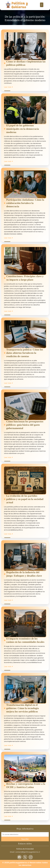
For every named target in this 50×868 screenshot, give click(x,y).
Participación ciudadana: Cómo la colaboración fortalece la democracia (25, 203)
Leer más (9, 87)
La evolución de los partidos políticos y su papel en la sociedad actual (25, 499)
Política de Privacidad (25, 849)
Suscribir (25, 839)
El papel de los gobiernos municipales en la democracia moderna (23, 129)
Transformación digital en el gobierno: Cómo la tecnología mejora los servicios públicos (23, 708)
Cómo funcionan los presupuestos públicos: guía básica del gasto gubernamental (25, 425)
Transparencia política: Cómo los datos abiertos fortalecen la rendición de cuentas (25, 353)
